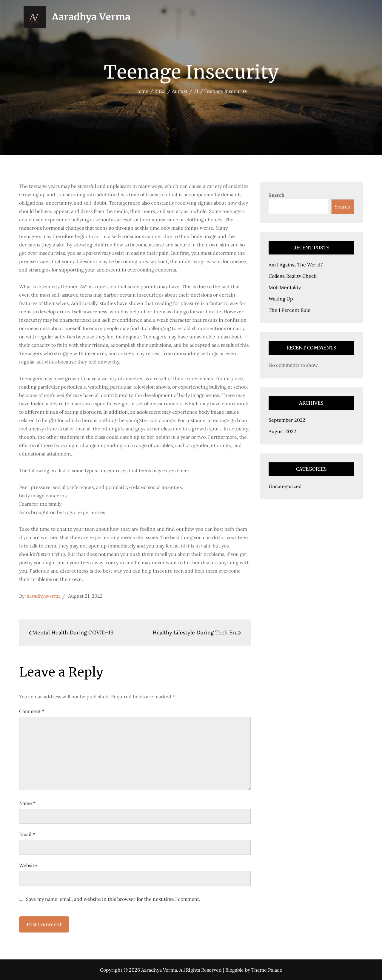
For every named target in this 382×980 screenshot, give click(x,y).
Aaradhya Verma (91, 17)
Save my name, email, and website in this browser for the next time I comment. (113, 899)
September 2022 (287, 420)
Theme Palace (267, 970)
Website (28, 865)
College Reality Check (293, 276)
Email (27, 834)
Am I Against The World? (296, 265)
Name (27, 803)
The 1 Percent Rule (289, 310)
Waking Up (281, 299)
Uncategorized (285, 486)
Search (277, 195)
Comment (32, 711)
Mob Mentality (285, 287)
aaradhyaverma (44, 596)
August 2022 (282, 431)
